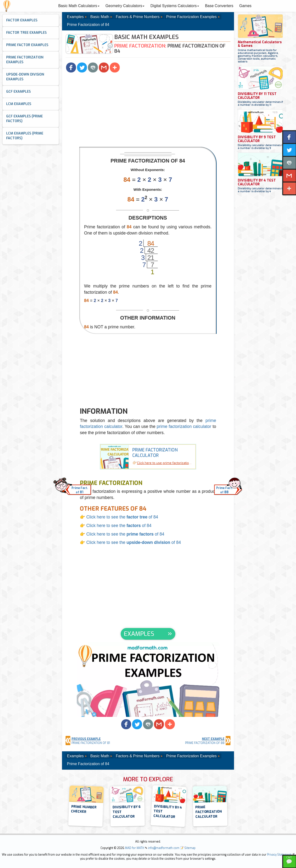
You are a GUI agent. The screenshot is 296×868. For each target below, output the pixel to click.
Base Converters (219, 6)
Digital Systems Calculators (175, 6)
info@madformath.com (164, 848)
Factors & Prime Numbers (138, 17)
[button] (71, 67)
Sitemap (190, 848)
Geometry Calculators (125, 6)
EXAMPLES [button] (139, 634)
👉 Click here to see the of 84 (119, 517)
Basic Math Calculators (79, 6)
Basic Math (100, 17)
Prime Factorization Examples (191, 17)
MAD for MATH (135, 848)
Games (245, 6)
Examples (75, 17)
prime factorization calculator (184, 427)
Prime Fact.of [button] (80, 490)
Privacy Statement (279, 855)
